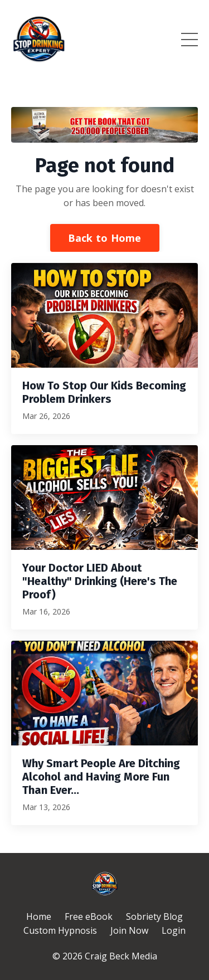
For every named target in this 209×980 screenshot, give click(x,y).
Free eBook (89, 916)
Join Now (129, 930)
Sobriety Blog (154, 916)
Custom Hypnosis (60, 930)
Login (174, 930)
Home (39, 916)
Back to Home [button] (105, 238)
